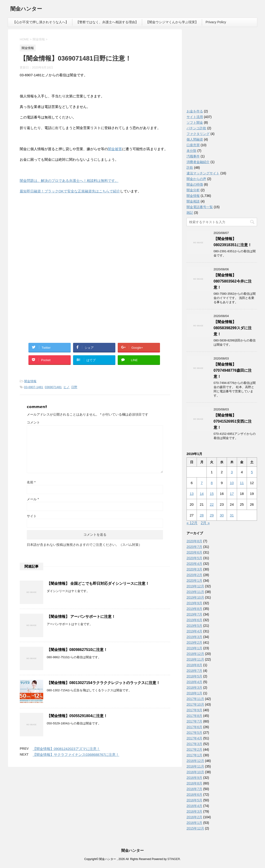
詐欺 (190, 168)
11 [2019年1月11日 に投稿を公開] (242, 483)
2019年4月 (194, 631)
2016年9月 (194, 778)
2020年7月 (194, 547)
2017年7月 (194, 721)
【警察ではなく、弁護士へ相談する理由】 (107, 22)
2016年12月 (195, 761)
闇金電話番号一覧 (200, 207)
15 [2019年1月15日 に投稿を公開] (212, 494)
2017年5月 (194, 733)
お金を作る (195, 111)
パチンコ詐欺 (196, 128)
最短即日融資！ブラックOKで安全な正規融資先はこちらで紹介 (70, 191)
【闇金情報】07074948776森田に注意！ (233, 370)
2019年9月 (194, 603)
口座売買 (193, 145)
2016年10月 (195, 772)
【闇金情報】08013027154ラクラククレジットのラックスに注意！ (103, 683)
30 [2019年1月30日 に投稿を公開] (222, 515)
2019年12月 (195, 586)
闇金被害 (115, 149)
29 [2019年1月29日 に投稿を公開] (212, 515)
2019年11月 (195, 592)
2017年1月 (194, 755)
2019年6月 (194, 620)
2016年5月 (194, 800)
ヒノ (66, 387)
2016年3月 (194, 811)
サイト (32, 516)
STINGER (173, 859)
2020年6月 (194, 552)
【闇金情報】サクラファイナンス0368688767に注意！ (76, 755)
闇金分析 (193, 190)
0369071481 (53, 387)
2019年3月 (194, 637)
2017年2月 (194, 749)
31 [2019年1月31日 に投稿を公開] (232, 515)
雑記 (190, 213)
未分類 (191, 151)
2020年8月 (194, 541)
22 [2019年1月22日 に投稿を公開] (212, 504)
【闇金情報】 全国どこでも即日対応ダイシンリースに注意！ (98, 583)
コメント (33, 422)
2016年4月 (194, 806)
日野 (74, 387)
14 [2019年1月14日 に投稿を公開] (202, 494)
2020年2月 (194, 575)
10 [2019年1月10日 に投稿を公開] (232, 483)
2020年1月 (194, 581)
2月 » (205, 523)
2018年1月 (194, 693)
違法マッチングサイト (203, 173)
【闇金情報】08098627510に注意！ (77, 650)
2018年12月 (195, 654)
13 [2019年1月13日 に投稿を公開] (192, 494)
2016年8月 (194, 783)
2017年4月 (194, 738)
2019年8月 (194, 609)
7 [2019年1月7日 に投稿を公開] (202, 483)
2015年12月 (195, 828)
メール (33, 499)
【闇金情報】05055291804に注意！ (77, 716)
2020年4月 (194, 564)
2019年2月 (194, 642)
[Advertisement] (55, 228)
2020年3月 (194, 569)
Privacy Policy (216, 22)
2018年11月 (195, 659)
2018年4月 (194, 682)
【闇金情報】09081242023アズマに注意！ (66, 749)
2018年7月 (194, 671)
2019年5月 (194, 626)
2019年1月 (194, 648)
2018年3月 (194, 688)
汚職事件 (193, 156)
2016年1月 (194, 823)
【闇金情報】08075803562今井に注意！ (233, 281)
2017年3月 (194, 744)
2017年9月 (194, 710)
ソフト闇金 (195, 122)
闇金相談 (193, 201)
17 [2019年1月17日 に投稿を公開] (232, 494)
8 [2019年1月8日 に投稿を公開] (212, 483)
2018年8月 (194, 665)
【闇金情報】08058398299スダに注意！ (233, 328)
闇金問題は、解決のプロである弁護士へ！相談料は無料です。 (69, 181)
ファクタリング (198, 134)
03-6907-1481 (33, 387)
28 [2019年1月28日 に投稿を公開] (202, 515)
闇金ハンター (26, 9)
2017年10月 (195, 704)
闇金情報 (30, 381)
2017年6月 (194, 727)
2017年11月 (195, 699)
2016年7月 (194, 789)
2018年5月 (194, 676)
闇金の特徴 (195, 184)
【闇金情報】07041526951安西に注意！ (233, 421)
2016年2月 (194, 817)
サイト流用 (195, 117)
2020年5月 (194, 558)
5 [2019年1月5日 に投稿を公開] (252, 472)
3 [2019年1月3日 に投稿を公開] (232, 472)
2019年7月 (194, 614)
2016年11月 (195, 766)
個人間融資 (195, 139)
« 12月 (192, 523)
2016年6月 (194, 795)
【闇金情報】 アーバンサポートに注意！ (81, 617)
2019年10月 (195, 597)
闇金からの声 (196, 179)
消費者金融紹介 (198, 162)
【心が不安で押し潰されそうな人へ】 (41, 22)
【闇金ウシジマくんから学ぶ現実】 (172, 22)
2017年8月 (194, 716)
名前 (31, 482)
